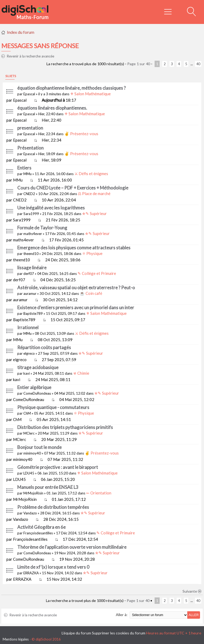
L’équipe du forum (76, 633)
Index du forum (21, 32)
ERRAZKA (31, 573)
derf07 (29, 274)
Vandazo (30, 513)
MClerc (29, 433)
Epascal (29, 94)
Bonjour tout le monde (39, 447)
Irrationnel (28, 327)
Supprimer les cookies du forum (119, 633)
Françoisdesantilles (38, 533)
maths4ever (33, 234)
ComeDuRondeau (37, 393)
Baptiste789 (33, 313)
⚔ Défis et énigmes (91, 174)
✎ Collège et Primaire (97, 273)
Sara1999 (31, 214)
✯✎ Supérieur (94, 213)
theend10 (31, 254)
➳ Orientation (99, 493)
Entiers (24, 168)
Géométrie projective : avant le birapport (58, 467)
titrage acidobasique (38, 367)
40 (198, 64)
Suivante (192, 591)
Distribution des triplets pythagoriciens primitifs (65, 427)
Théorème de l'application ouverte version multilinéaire (72, 547)
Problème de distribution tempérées (53, 507)
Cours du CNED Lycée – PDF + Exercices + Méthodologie (73, 188)
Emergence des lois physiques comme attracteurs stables (74, 248)
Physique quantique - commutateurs (53, 407)
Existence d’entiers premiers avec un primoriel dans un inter (76, 307)
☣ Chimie (81, 373)
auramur (30, 294)
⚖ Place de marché (94, 193)
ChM (27, 413)
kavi (27, 373)
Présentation (30, 148)
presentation (30, 128)
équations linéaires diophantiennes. (52, 108)
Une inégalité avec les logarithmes (51, 208)
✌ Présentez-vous (81, 134)
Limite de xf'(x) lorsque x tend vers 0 (53, 567)
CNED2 (29, 194)
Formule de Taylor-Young (42, 228)
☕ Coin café (91, 293)
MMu (27, 174)
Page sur (139, 64)
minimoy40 (32, 453)
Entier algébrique (34, 387)
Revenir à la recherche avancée (28, 56)
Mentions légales (16, 639)
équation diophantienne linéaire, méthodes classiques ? (71, 88)
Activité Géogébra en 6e (41, 527)
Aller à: (122, 615)
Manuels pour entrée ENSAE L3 (48, 487)
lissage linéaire (32, 268)
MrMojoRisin (33, 493)
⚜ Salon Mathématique (90, 94)
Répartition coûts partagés (44, 347)
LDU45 (29, 473)
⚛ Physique (92, 253)
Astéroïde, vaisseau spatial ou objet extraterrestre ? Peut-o (76, 288)
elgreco (29, 353)
